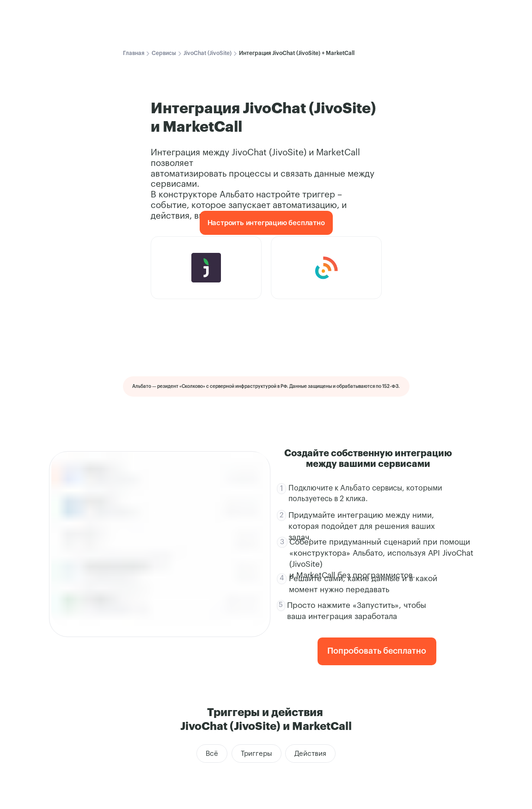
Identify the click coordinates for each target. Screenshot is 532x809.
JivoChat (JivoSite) (208, 53)
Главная (134, 53)
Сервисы (164, 53)
